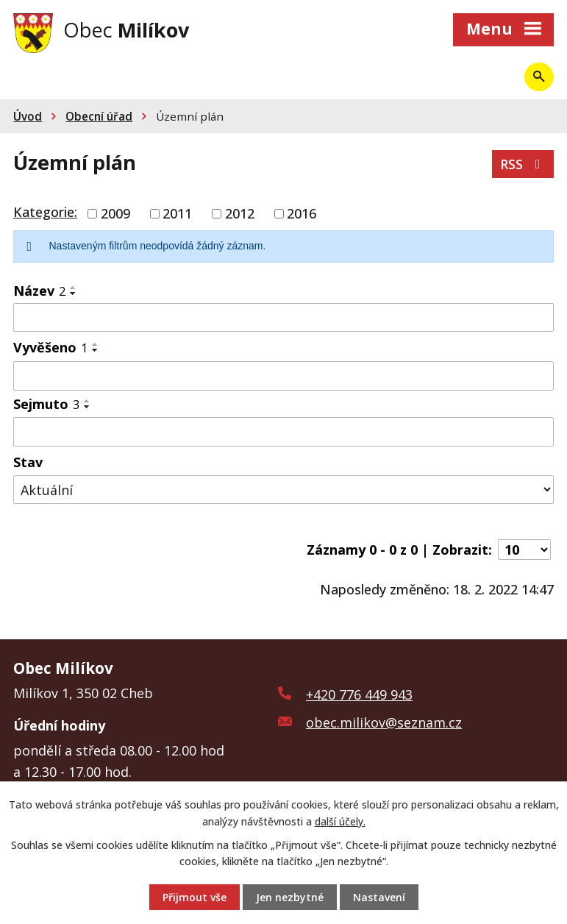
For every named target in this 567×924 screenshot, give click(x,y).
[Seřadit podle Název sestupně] (74, 294)
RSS (523, 164)
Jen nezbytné (290, 897)
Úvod (28, 116)
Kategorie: (45, 212)
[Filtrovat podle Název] (283, 318)
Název (39, 291)
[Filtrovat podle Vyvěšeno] (283, 376)
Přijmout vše (195, 897)
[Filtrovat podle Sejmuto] (283, 432)
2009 (115, 213)
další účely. (340, 821)
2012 (240, 213)
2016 (302, 213)
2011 (177, 213)
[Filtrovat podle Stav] (283, 490)
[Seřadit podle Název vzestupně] (74, 288)
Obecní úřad (99, 116)
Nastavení (379, 897)
